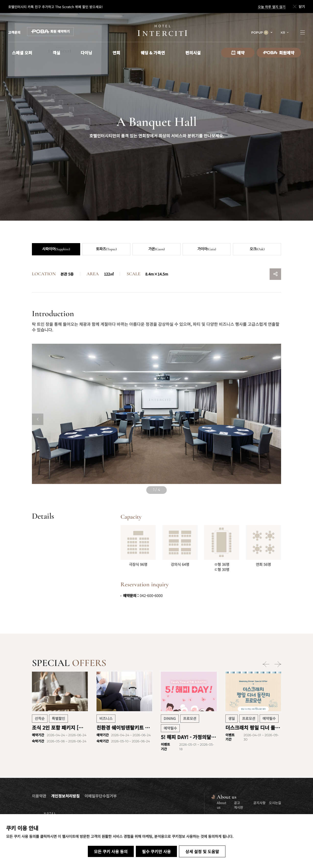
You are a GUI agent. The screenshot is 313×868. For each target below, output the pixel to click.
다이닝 (86, 53)
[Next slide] (275, 419)
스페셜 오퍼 (22, 53)
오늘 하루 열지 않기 (272, 7)
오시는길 (275, 803)
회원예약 (279, 53)
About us (221, 805)
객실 (56, 53)
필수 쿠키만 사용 (156, 851)
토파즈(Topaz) (106, 249)
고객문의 (14, 32)
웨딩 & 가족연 (153, 53)
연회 (116, 53)
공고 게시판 (238, 805)
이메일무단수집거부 (101, 796)
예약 (238, 53)
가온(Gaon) (156, 249)
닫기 (298, 7)
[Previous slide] (38, 419)
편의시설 (193, 53)
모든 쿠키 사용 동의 (111, 851)
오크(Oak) (257, 249)
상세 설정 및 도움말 (202, 851)
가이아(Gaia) (207, 249)
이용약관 (39, 796)
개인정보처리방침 (65, 796)
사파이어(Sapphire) (56, 249)
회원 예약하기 (50, 31)
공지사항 (259, 803)
